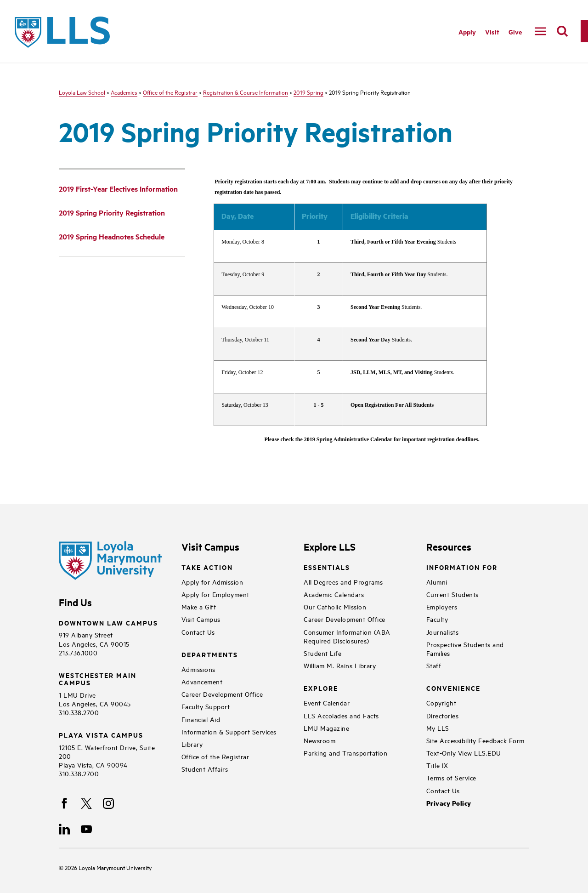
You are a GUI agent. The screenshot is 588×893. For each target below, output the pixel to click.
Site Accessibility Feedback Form (475, 740)
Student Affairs (205, 769)
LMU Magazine (326, 728)
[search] (562, 31)
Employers (442, 606)
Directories (443, 715)
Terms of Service (451, 777)
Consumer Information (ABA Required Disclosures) (347, 636)
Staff (434, 665)
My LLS (438, 728)
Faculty (437, 619)
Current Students (452, 594)
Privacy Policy (449, 803)
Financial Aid (201, 719)
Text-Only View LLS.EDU (464, 753)
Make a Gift (199, 606)
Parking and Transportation (345, 753)
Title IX (437, 765)
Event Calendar (327, 702)
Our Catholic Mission (335, 606)
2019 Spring (308, 92)
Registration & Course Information (246, 92)
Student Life (322, 653)
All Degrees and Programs (343, 582)
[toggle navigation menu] (540, 31)
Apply (467, 31)
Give (515, 31)
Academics (124, 92)
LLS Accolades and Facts (341, 715)
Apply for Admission (212, 582)
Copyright (441, 702)
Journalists (443, 632)
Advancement (202, 681)
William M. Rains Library (340, 665)
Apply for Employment (215, 594)
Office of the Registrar (170, 92)
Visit (492, 31)
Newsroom (319, 740)
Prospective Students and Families (465, 648)
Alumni (437, 582)
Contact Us (198, 632)
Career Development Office (222, 694)
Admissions (198, 669)
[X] (86, 803)
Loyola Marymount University (108, 867)
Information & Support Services (229, 731)
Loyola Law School (82, 92)
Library (192, 744)
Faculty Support (206, 706)
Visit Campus (201, 619)
